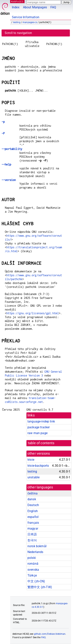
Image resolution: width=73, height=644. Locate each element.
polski (32, 558)
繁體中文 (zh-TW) (40, 587)
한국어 (32, 540)
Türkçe (32, 575)
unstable (33, 477)
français (33, 523)
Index (16, 7)
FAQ (53, 7)
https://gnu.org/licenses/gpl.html (33, 313)
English (33, 511)
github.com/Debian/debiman (50, 634)
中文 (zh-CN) (36, 581)
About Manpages (35, 7)
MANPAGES (17, 1)
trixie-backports (38, 466)
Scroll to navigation (18, 33)
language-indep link (41, 421)
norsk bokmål (37, 546)
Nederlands (35, 552)
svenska (33, 570)
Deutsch (33, 505)
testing (17, 22)
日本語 (32, 534)
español (33, 517)
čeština (33, 493)
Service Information (26, 17)
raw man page (37, 433)
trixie (31, 460)
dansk (32, 499)
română (33, 564)
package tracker (39, 427)
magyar (33, 528)
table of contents (41, 443)
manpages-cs (30, 22)
